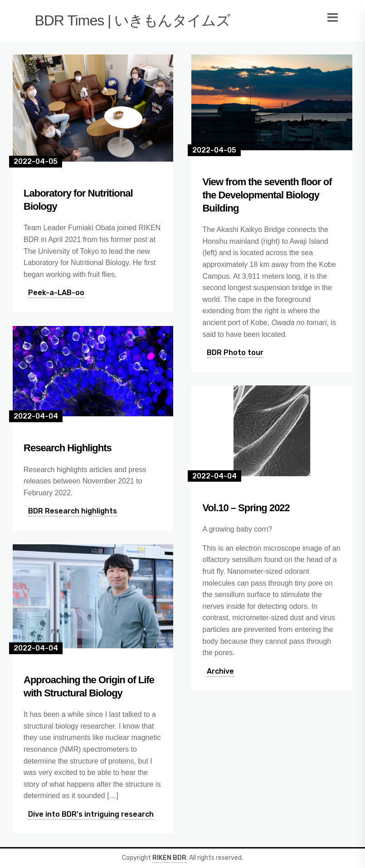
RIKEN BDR (169, 858)
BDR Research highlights (73, 511)
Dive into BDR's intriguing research (91, 814)
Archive (220, 671)
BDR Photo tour (235, 353)
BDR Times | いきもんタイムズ (132, 20)
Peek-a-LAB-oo (56, 293)
